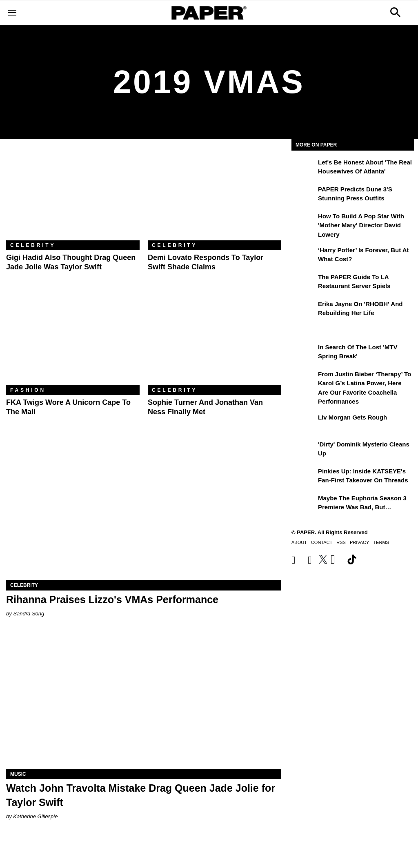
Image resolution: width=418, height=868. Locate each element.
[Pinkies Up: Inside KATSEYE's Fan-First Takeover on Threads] (304, 477)
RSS (341, 542)
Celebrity (33, 245)
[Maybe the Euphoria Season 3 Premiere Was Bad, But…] (304, 504)
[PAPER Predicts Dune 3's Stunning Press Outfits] (304, 195)
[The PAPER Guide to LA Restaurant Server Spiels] (304, 283)
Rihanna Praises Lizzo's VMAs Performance (112, 599)
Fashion (28, 390)
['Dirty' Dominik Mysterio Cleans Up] (304, 450)
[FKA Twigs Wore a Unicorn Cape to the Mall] (73, 341)
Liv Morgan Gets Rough (352, 417)
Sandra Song (29, 614)
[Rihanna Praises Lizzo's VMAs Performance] (144, 512)
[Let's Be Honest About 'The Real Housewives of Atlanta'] (304, 168)
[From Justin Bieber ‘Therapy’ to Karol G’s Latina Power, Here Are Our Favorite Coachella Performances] (304, 380)
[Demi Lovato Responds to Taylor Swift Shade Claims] (215, 196)
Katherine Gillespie (35, 816)
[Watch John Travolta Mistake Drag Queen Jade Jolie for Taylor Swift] (144, 700)
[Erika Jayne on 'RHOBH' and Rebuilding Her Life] (304, 310)
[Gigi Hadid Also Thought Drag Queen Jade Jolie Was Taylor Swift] (73, 196)
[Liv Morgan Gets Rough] (304, 423)
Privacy (359, 542)
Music (18, 774)
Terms (381, 542)
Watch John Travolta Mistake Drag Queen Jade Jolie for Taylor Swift (141, 795)
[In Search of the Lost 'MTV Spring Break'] (304, 353)
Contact (322, 542)
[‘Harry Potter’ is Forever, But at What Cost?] (304, 256)
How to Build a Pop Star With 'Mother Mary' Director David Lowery (361, 225)
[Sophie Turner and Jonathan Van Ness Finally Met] (215, 341)
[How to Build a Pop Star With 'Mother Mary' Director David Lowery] (304, 222)
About (299, 542)
